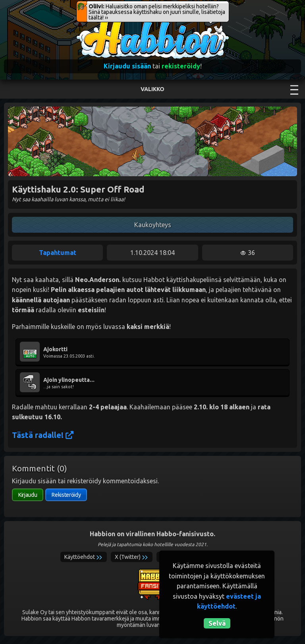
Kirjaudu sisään (127, 66)
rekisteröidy (181, 66)
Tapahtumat (58, 253)
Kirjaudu (28, 495)
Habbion (93, 22)
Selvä (217, 623)
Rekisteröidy (66, 495)
